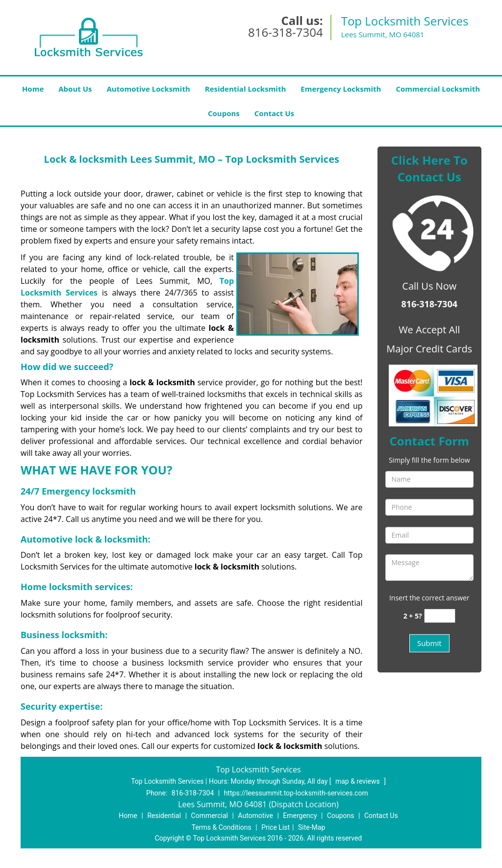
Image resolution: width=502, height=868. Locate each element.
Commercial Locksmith (438, 89)
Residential (164, 816)
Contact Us (274, 113)
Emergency (300, 816)
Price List (276, 827)
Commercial (210, 816)
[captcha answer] (440, 616)
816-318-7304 (286, 32)
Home (33, 89)
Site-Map (312, 827)
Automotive (255, 816)
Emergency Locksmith (341, 89)
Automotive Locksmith (148, 89)
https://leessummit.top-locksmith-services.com (296, 793)
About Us (75, 89)
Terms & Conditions (222, 827)
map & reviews (358, 781)
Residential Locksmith (246, 89)
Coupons (224, 113)
